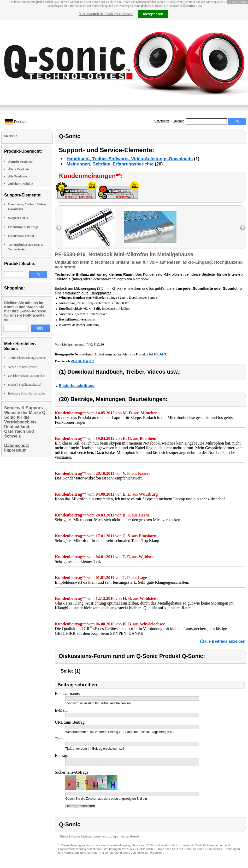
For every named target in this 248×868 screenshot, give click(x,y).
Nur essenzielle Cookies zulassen (106, 14)
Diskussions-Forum (21, 236)
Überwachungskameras (27, 358)
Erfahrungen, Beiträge (23, 227)
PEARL (161, 354)
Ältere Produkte (19, 169)
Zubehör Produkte (20, 184)
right (243, 228)
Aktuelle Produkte (20, 162)
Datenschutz (193, 6)
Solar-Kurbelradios (26, 393)
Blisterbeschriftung (77, 386)
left (59, 228)
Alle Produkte (17, 176)
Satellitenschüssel (25, 385)
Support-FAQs (18, 218)
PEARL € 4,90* (82, 361)
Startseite (162, 121)
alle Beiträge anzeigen (225, 641)
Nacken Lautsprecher (26, 376)
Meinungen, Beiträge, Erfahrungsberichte (110, 164)
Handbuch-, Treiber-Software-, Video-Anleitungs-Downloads (130, 159)
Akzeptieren (153, 14)
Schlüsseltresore (23, 367)
